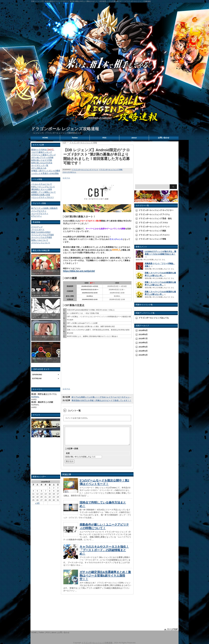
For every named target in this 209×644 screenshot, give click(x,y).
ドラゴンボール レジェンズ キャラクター (156, 210)
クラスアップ (37, 227)
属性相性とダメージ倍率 (42, 189)
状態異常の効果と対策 (41, 195)
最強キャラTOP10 (43, 150)
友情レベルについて (40, 240)
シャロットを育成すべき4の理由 (45, 173)
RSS (104, 138)
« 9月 (37, 503)
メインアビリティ (39, 211)
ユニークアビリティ (40, 213)
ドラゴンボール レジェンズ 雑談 (152, 231)
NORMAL (35, 397)
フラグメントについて (41, 243)
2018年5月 (143, 347)
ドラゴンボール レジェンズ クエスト (154, 235)
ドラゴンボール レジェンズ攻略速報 (65, 129)
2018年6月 (143, 343)
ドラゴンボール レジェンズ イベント (85, 170)
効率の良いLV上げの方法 (42, 163)
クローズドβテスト (69, 172)
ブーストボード (38, 230)
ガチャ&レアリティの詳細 (42, 157)
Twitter (75, 138)
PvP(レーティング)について (43, 187)
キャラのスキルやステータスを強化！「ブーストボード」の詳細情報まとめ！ (104, 554)
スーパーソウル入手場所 (42, 237)
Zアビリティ (37, 216)
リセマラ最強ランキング (42, 152)
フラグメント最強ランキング (43, 155)
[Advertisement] (46, 457)
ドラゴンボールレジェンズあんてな (154, 318)
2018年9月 (143, 330)
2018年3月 (143, 355)
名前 (68, 457)
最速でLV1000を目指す (41, 232)
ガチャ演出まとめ (39, 168)
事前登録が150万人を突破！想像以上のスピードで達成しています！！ (101, 400)
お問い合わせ (164, 138)
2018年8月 (143, 334)
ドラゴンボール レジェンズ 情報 (111, 170)
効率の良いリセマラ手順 (42, 160)
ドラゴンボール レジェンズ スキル (153, 223)
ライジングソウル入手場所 (43, 235)
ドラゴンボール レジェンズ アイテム (154, 214)
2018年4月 (143, 351)
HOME (45, 138)
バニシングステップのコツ (43, 197)
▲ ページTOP (171, 629)
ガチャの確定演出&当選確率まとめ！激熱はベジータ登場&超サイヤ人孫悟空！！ (105, 579)
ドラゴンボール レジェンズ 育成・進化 (155, 219)
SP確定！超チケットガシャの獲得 (46, 171)
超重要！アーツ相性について (43, 192)
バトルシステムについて (42, 184)
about (134, 138)
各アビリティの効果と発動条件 (44, 208)
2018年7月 (143, 339)
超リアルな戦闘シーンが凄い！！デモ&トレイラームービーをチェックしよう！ (105, 397)
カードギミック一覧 (40, 165)
